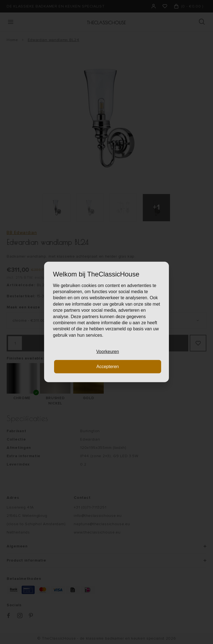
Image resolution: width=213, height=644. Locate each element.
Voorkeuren (108, 352)
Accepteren (108, 367)
